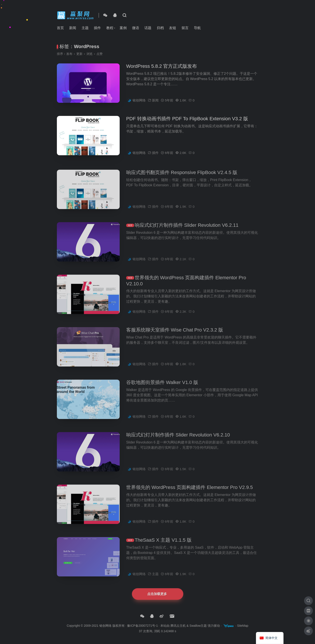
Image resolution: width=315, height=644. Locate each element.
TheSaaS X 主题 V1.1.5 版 (163, 547)
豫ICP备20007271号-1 (142, 626)
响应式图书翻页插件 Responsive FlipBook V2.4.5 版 (182, 179)
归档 (160, 28)
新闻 (73, 28)
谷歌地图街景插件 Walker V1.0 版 (162, 389)
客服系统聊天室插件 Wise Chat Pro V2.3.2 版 (175, 336)
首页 (60, 28)
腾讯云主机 (178, 626)
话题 (148, 28)
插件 (97, 28)
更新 (79, 54)
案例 (123, 28)
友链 (173, 28)
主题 (85, 28)
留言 (185, 28)
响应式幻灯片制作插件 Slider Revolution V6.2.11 (187, 232)
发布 (69, 54)
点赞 (100, 54)
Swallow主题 (198, 626)
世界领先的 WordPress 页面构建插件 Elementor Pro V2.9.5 (190, 494)
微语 (136, 28)
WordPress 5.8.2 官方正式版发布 (162, 67)
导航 (197, 28)
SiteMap (243, 626)
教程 (110, 28)
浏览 (89, 54)
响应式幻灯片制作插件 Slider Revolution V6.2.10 (178, 441)
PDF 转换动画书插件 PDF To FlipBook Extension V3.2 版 (187, 119)
